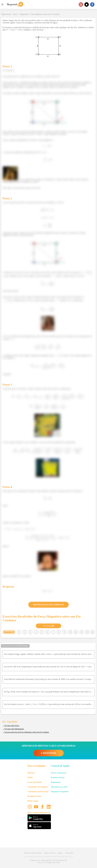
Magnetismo (24, 14)
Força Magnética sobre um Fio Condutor (45, 14)
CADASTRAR (48, 753)
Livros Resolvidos (35, 782)
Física (15, 14)
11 (76, 632)
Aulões (30, 777)
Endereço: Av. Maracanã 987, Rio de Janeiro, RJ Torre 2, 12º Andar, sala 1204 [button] (48, 861)
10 (70, 632)
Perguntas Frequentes (60, 792)
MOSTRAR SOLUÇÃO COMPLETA (48, 605)
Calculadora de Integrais (38, 787)
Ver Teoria (48, 626)
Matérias (31, 773)
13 (87, 632)
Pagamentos (56, 782)
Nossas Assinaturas (59, 773)
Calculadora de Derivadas (38, 792)
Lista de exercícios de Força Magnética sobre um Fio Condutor (27, 732)
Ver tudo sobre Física (12, 726)
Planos (60, 853)
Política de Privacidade (32, 853)
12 (81, 632)
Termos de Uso (50, 853)
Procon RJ (69, 853)
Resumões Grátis (34, 796)
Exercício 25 (9, 632)
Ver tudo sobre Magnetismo (14, 729)
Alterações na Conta (59, 787)
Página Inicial (6, 14)
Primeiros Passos (58, 777)
